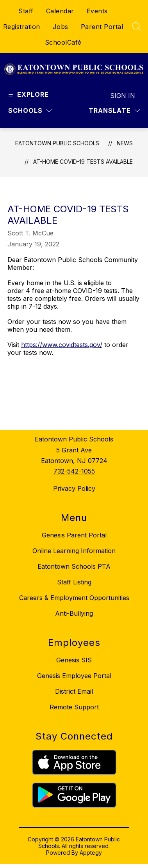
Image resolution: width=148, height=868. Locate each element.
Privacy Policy (74, 488)
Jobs (61, 27)
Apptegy (91, 853)
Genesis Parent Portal (74, 535)
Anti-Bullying (74, 613)
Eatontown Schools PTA (74, 566)
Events (97, 11)
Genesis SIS (74, 660)
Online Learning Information (74, 551)
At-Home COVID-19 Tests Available (83, 162)
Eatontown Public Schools (57, 143)
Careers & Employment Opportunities (74, 598)
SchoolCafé (63, 42)
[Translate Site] (114, 111)
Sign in (123, 96)
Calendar (60, 11)
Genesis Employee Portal (74, 676)
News (125, 143)
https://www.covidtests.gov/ (62, 345)
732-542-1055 (74, 471)
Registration (22, 27)
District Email (74, 691)
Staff (26, 11)
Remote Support (74, 707)
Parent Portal (102, 27)
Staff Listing (74, 582)
